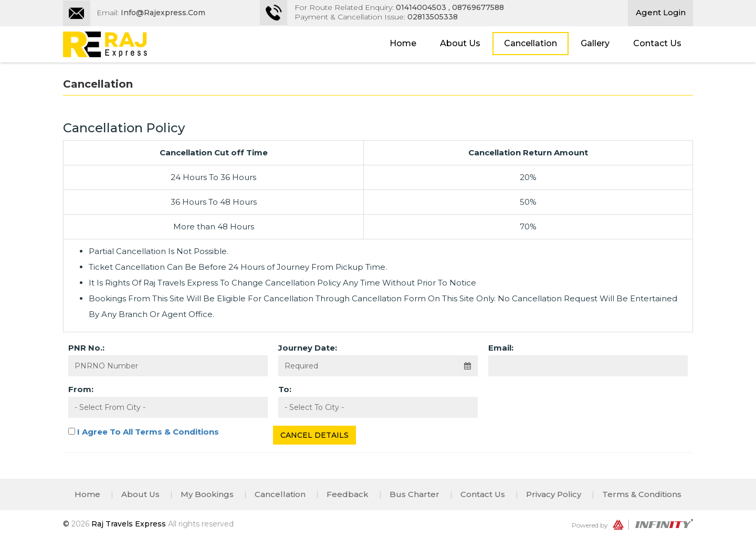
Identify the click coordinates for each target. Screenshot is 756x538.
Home (403, 43)
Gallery (595, 43)
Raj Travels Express (130, 524)
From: (81, 389)
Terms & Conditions (642, 494)
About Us (460, 43)
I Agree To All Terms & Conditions (148, 432)
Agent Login (661, 12)
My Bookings (207, 494)
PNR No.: (86, 348)
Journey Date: (308, 348)
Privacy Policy (554, 494)
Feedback (348, 494)
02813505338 (433, 17)
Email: (501, 348)
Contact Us (657, 43)
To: (285, 389)
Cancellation (531, 43)
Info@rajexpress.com (163, 13)
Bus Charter (414, 494)
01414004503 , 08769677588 (450, 7)
